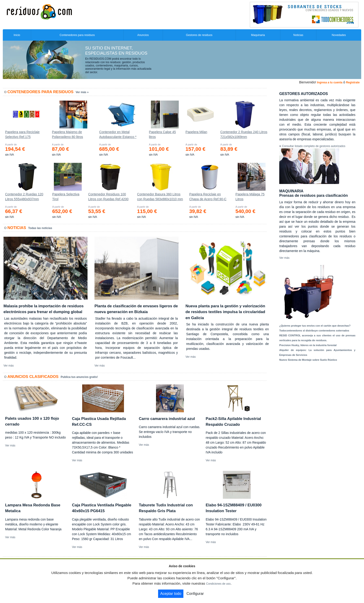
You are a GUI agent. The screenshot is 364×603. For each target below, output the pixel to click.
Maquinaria (258, 35)
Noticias (298, 35)
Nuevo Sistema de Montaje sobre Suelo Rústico (308, 360)
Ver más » (82, 92)
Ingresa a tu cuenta (330, 82)
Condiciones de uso (218, 584)
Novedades (339, 35)
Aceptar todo (171, 594)
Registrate (353, 82)
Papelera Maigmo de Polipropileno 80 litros (68, 134)
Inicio (17, 35)
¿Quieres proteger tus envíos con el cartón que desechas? (315, 326)
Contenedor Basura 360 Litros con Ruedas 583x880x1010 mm (160, 197)
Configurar (195, 594)
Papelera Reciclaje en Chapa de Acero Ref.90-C (208, 197)
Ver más (9, 366)
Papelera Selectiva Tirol (66, 197)
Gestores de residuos (199, 35)
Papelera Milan (196, 132)
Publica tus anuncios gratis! (79, 377)
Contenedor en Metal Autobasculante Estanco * (118, 134)
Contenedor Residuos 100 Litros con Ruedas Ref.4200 (108, 197)
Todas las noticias (40, 228)
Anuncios (143, 35)
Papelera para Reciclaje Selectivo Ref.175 (22, 134)
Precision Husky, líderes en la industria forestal (308, 345)
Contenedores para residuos (77, 35)
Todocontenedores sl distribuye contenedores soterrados (314, 331)
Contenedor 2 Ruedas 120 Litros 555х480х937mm (24, 197)
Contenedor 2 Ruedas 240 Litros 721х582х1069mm (244, 134)
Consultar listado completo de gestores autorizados (314, 146)
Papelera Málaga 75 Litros (250, 197)
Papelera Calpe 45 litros (162, 134)
